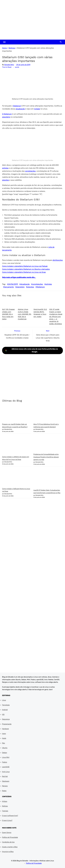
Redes (4, 791)
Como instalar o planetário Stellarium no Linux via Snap (24, 272)
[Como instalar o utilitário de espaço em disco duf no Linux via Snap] (17, 446)
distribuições (58, 260)
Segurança (6, 719)
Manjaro (5, 786)
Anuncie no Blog (8, 852)
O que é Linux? (7, 820)
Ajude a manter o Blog (10, 847)
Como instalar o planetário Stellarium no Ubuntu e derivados (26, 269)
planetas (6, 180)
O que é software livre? (10, 816)
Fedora (5, 762)
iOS (3, 715)
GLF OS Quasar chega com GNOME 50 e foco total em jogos (8, 314)
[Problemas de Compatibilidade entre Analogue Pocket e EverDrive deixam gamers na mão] (48, 444)
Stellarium (17, 106)
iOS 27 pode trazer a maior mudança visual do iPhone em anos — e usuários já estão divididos (56, 316)
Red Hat (5, 776)
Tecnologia (6, 705)
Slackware (6, 781)
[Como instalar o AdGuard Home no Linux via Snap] (17, 478)
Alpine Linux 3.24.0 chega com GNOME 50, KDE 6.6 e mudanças (25, 314)
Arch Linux (6, 772)
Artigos (5, 801)
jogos (4, 734)
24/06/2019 (13, 284)
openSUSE (6, 767)
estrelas (5, 168)
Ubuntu (5, 748)
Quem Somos (7, 833)
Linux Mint (6, 757)
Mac (4, 743)
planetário (6, 117)
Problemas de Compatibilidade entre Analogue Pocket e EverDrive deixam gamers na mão (46, 457)
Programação (7, 724)
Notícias (12, 48)
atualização (20, 109)
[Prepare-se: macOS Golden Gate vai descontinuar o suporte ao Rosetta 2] (17, 414)
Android (5, 710)
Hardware (5, 729)
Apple (4, 738)
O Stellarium (7, 114)
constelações (30, 171)
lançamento (9, 287)
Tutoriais (5, 811)
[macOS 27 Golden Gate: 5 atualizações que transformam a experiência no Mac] (48, 479)
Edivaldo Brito (9, 65)
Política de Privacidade (10, 837)
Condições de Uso (8, 842)
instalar (37, 109)
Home (4, 48)
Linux (4, 700)
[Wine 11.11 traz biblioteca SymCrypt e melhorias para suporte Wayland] (48, 414)
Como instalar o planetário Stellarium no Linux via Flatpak (25, 266)
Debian (5, 753)
